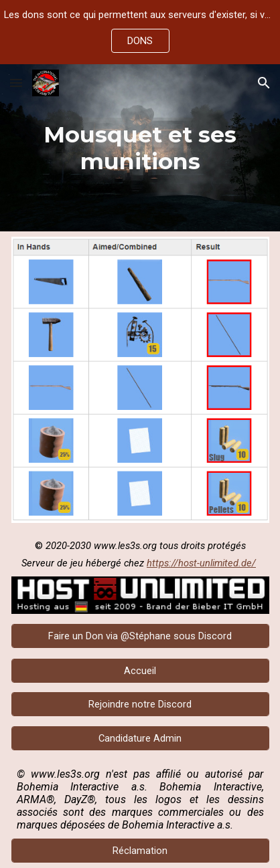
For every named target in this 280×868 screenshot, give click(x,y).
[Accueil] (140, 670)
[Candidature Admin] (140, 738)
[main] (140, 148)
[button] (16, 83)
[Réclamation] (140, 850)
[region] (140, 32)
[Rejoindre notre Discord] (140, 704)
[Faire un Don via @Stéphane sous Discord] (140, 636)
